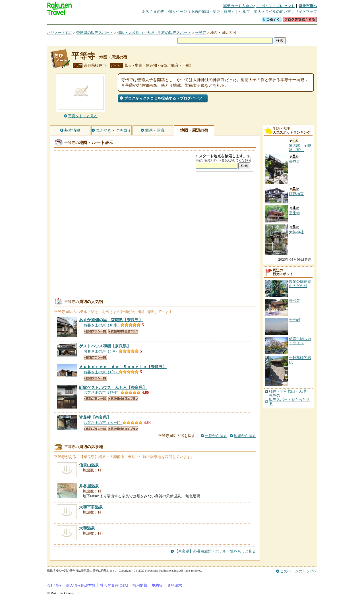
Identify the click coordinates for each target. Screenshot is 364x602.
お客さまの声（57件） (102, 392)
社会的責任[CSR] (114, 585)
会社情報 (54, 585)
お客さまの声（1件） (101, 372)
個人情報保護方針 (81, 585)
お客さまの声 (153, 12)
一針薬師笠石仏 (300, 360)
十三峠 (294, 320)
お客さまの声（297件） (103, 423)
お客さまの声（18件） (102, 325)
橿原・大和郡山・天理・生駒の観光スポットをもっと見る (289, 398)
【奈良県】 (111, 320)
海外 (90, 21)
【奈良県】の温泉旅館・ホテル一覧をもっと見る (215, 551)
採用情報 (140, 585)
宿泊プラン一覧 (95, 331)
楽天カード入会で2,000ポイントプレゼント (259, 6)
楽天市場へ (308, 6)
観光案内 (183, 21)
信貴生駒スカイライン (300, 341)
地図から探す (245, 436)
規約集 (157, 585)
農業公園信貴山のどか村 (300, 284)
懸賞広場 (113, 21)
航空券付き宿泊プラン (123, 331)
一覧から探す (216, 436)
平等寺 (201, 33)
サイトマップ (306, 12)
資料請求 (175, 585)
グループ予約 (160, 21)
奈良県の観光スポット (95, 33)
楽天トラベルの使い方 (272, 12)
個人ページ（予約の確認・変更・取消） (202, 12)
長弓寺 (294, 301)
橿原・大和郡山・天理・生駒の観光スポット (154, 33)
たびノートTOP (60, 33)
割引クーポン (137, 21)
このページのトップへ (299, 571)
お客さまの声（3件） (101, 351)
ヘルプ (244, 12)
